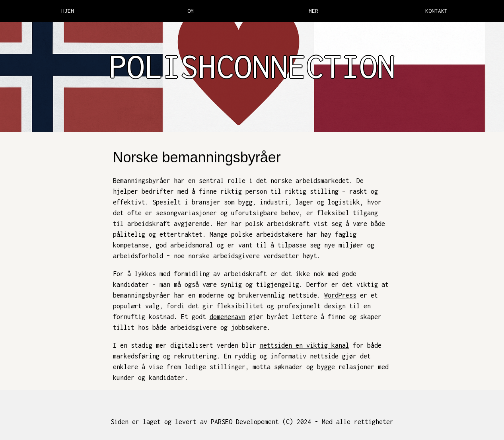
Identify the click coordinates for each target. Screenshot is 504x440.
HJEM (68, 11)
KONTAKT (436, 11)
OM (191, 11)
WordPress (340, 295)
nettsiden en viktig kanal (305, 345)
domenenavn (228, 317)
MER (313, 11)
